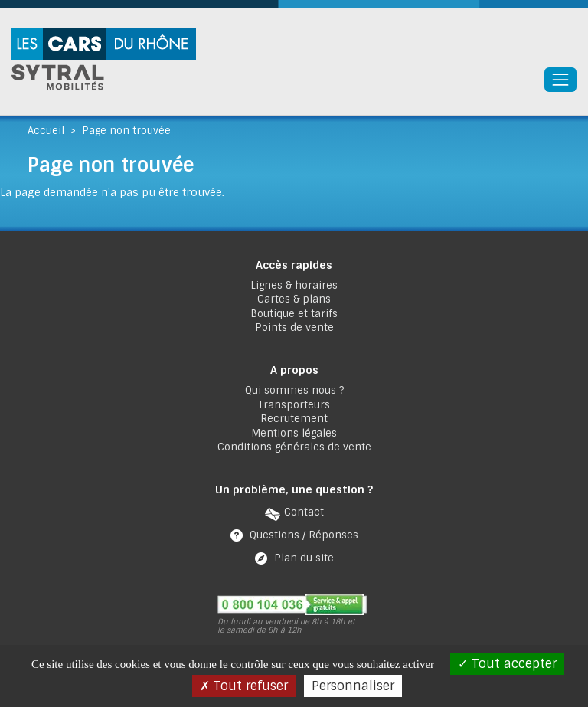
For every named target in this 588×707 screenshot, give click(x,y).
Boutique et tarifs (294, 314)
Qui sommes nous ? (294, 390)
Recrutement (294, 419)
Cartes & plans (294, 299)
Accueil (46, 131)
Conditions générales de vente (294, 447)
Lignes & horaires (294, 285)
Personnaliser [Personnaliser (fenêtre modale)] (353, 686)
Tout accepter (507, 664)
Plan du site (304, 558)
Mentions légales (294, 433)
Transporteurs (294, 405)
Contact (304, 512)
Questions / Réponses (304, 535)
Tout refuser (244, 686)
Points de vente (294, 327)
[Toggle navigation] (560, 80)
